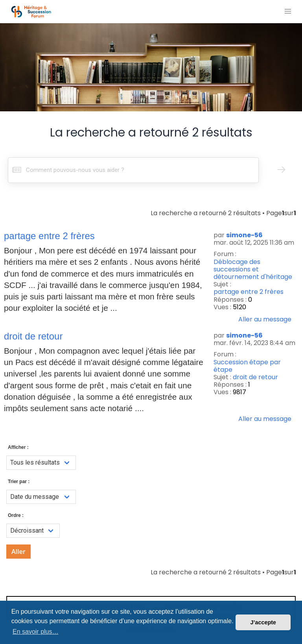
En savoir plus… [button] (36, 632)
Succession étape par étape (247, 366)
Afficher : (18, 447)
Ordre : (16, 515)
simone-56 (244, 235)
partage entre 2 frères (249, 292)
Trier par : (19, 482)
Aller (18, 552)
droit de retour (255, 377)
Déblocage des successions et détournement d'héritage (253, 269)
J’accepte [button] (263, 622)
